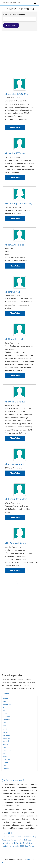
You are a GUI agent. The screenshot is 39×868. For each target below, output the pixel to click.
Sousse (6, 756)
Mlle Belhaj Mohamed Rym (19, 204)
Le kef (5, 729)
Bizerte (5, 708)
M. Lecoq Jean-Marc (16, 499)
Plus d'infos (15, 127)
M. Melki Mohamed (15, 402)
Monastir (6, 741)
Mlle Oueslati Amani (16, 543)
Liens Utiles (8, 833)
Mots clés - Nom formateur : (15, 15)
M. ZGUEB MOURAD (16, 94)
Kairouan (6, 720)
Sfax (4, 747)
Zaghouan (7, 769)
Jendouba (6, 717)
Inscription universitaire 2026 (13, 846)
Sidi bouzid (7, 750)
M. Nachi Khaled (14, 339)
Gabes (5, 711)
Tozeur (5, 763)
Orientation (27, 843)
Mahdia (6, 732)
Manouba (6, 735)
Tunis (5, 766)
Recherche (11, 25)
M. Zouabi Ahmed (14, 464)
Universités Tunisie (9, 840)
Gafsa (5, 714)
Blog (34, 837)
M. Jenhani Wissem (15, 153)
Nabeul (5, 744)
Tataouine (6, 759)
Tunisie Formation (24, 837)
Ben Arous (7, 704)
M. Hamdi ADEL (13, 292)
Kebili (5, 726)
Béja (4, 701)
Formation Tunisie (8, 837)
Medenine (6, 738)
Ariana (5, 698)
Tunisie (6, 693)
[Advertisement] (19, 54)
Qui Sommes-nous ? (13, 780)
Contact (29, 859)
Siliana (5, 753)
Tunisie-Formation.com (11, 3)
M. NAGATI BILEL (15, 245)
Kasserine (7, 723)
